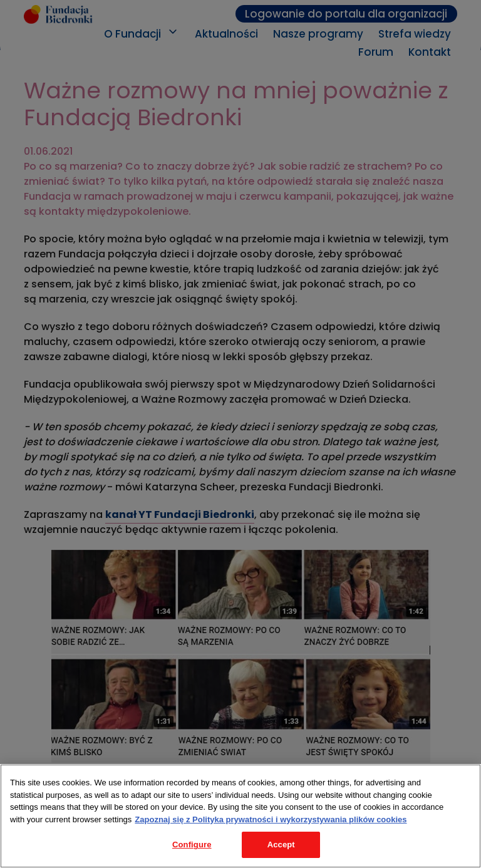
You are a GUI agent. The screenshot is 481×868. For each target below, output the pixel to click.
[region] (240, 816)
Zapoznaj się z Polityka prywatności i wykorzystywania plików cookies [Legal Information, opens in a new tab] (271, 819)
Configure (192, 845)
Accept (281, 845)
